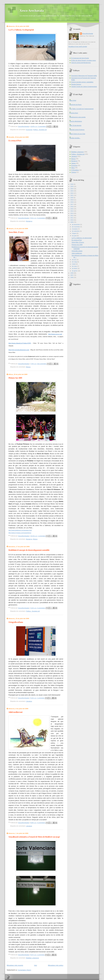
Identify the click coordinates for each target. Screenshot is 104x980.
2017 (72, 204)
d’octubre (75, 229)
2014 (72, 211)
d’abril (74, 264)
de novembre (76, 227)
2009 (72, 222)
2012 (72, 216)
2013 (72, 213)
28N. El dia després (75, 125)
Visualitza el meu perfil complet (78, 47)
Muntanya (29, 221)
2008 (72, 273)
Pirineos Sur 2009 (15, 378)
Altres (73, 168)
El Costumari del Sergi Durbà (80, 58)
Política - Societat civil (40, 130)
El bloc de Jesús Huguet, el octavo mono (83, 60)
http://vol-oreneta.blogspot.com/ (19, 350)
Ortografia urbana (16, 622)
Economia (29, 130)
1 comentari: (42, 536)
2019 (72, 200)
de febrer (75, 268)
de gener (75, 271)
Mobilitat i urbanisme (32, 958)
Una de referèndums (76, 121)
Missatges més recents (15, 965)
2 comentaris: (42, 126)
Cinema (74, 172)
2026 (72, 184)
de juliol (74, 236)
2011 (72, 218)
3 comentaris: (41, 218)
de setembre (76, 231)
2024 (72, 189)
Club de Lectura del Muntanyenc (81, 63)
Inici (36, 965)
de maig (75, 262)
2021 (72, 195)
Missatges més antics (56, 965)
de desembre (76, 225)
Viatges (73, 163)
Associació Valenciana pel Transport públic (84, 76)
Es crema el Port (15, 141)
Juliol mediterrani (15, 712)
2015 (72, 209)
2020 (72, 198)
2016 (72, 207)
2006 (72, 277)
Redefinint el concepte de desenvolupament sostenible (29, 550)
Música (28, 367)
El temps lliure (74, 113)
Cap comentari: (42, 364)
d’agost (74, 233)
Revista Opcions (76, 84)
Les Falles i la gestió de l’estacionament (81, 109)
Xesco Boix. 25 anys (16, 232)
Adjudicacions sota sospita (77, 117)
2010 (72, 220)
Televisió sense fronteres (77, 130)
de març (75, 266)
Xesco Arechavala (32, 11)
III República (75, 170)
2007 (72, 275)
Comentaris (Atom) (24, 970)
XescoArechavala (88, 34)
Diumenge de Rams (76, 105)
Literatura (29, 701)
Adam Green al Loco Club (77, 134)
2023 (72, 191)
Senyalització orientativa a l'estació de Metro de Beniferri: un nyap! (34, 837)
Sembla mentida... (75, 138)
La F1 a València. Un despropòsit (21, 30)
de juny (74, 260)
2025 (72, 186)
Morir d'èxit (73, 100)
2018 (72, 202)
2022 (72, 193)
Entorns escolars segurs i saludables (82, 82)
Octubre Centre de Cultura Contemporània (84, 87)
